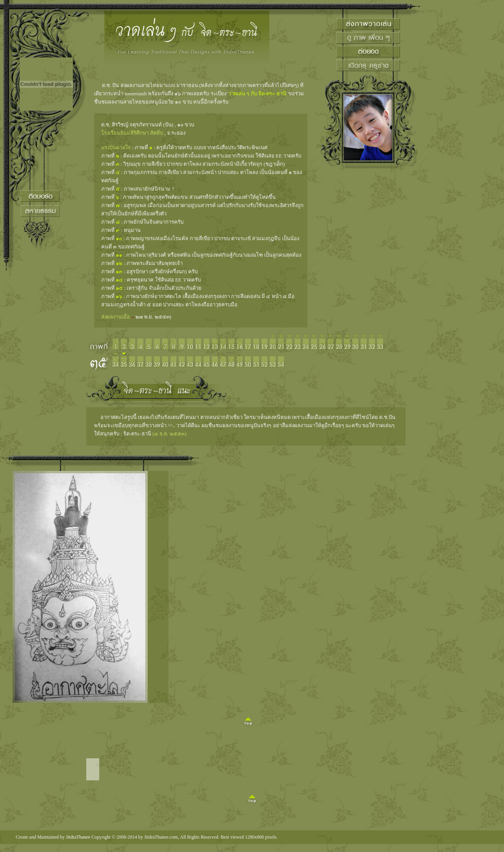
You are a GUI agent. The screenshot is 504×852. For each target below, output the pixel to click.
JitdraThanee (78, 837)
